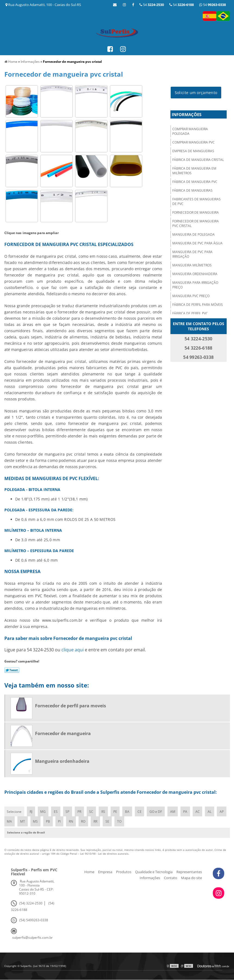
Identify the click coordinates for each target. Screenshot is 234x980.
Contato (171, 878)
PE (116, 812)
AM (174, 812)
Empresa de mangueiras (193, 151)
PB (61, 822)
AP (9, 822)
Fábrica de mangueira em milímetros (194, 171)
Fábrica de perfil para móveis (198, 305)
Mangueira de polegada (194, 235)
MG (43, 812)
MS (48, 822)
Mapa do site (191, 878)
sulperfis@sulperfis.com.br (32, 938)
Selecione (14, 812)
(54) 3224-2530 (31, 903)
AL (212, 812)
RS (104, 812)
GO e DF (157, 812)
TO (133, 822)
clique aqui (73, 650)
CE (141, 812)
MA (22, 822)
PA (187, 812)
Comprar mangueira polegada (190, 132)
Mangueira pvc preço (191, 296)
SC (92, 812)
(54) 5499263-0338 (34, 920)
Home (89, 872)
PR (80, 812)
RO (96, 822)
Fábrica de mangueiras (192, 191)
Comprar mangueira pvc (194, 143)
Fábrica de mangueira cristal (198, 160)
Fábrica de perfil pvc (190, 314)
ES (56, 812)
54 (213, 5)
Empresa (105, 872)
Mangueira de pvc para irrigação (192, 254)
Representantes (189, 872)
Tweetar (12, 670)
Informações (187, 115)
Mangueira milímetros (192, 265)
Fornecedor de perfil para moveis (71, 706)
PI (72, 822)
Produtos (124, 872)
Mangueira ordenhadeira (195, 274)
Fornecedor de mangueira (196, 213)
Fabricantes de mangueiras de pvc (196, 202)
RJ (31, 812)
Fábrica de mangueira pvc (195, 182)
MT (35, 822)
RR (109, 822)
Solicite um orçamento (196, 93)
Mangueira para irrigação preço (195, 285)
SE (121, 822)
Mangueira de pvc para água (197, 243)
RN (84, 822)
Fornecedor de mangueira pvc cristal (196, 224)
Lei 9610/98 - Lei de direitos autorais (104, 854)
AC (199, 812)
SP (68, 812)
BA (129, 812)
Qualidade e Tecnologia (154, 872)
